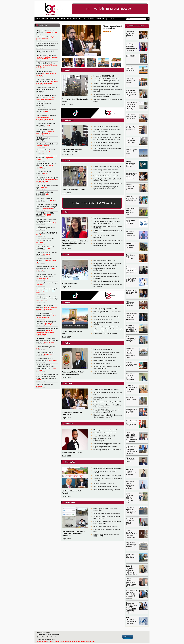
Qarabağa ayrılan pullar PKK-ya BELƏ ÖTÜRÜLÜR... (46, 165)
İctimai (53, 19)
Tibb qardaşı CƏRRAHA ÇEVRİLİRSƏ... (106, 218)
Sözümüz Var (100, 19)
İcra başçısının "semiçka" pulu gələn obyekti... (108, 167)
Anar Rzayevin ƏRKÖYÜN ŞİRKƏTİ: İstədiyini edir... (46, 316)
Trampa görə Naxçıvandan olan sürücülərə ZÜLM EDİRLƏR (46, 277)
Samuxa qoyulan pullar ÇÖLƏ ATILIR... (46, 151)
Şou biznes (91, 19)
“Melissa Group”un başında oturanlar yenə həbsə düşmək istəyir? (132, 534)
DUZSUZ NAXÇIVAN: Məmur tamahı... (47, 65)
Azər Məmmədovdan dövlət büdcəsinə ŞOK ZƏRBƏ (45, 241)
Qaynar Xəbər (110, 19)
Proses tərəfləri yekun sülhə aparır (104, 360)
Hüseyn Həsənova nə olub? (45, 51)
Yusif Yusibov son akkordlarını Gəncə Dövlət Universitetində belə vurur (132, 594)
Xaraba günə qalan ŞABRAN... (103, 320)
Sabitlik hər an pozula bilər (102, 363)
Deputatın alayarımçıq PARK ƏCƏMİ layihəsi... (108, 240)
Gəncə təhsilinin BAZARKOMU (103, 146)
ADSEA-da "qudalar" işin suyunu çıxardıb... (107, 84)
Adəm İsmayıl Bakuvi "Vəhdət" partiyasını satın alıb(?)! (47, 81)
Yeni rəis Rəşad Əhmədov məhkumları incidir (108, 184)
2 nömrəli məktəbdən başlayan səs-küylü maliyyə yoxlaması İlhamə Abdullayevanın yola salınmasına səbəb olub (108, 329)
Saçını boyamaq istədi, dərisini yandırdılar (106, 143)
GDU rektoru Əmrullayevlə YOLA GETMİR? (107, 135)
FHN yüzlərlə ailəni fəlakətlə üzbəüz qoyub (45, 132)
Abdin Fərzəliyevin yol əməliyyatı (47, 291)
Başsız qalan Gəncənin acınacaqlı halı (105, 526)
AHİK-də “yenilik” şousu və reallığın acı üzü (107, 126)
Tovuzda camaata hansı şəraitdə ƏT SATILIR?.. (46, 158)
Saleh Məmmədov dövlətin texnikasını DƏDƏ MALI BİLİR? (130, 498)
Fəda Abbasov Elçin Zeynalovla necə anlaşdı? (46, 98)
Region (69, 19)
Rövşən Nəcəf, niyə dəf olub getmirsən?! (131, 34)
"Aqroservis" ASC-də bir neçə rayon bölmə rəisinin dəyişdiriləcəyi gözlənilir (47, 340)
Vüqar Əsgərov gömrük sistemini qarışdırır (46, 253)
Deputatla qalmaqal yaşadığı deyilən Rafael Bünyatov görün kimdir (107, 180)
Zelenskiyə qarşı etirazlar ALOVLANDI (105, 273)
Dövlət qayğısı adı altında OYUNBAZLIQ (106, 317)
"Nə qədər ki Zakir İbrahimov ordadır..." (106, 176)
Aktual (37, 19)
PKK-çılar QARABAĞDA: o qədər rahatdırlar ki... (47, 180)
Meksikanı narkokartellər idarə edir (47, 145)
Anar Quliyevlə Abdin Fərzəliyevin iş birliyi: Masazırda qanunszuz (131, 450)
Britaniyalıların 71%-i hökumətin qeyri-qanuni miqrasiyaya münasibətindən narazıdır (46, 221)
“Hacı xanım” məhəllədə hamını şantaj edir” (46, 111)
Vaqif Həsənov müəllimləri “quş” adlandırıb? (107, 402)
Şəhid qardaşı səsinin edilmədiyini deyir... (106, 170)
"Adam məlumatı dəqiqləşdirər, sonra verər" (107, 444)
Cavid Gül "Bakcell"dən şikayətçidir (104, 436)
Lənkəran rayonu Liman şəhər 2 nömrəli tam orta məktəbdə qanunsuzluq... (46, 89)
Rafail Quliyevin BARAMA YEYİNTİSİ (105, 334)
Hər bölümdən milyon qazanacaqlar (43, 139)
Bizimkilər (82, 19)
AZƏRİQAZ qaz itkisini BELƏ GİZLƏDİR (106, 390)
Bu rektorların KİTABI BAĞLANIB (104, 76)
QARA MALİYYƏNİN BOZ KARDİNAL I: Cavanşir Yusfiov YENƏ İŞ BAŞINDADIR (131, 437)
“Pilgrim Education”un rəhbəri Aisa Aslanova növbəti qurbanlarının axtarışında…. (47, 45)
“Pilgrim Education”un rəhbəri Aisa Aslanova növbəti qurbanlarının (132, 47)
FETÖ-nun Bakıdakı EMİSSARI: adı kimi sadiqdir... (131, 472)
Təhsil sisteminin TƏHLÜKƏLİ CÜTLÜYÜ (46, 354)
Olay (58, 19)
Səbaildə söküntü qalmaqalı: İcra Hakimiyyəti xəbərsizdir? (46, 268)
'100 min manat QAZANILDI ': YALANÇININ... (45, 247)
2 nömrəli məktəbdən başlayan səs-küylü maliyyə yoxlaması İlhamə (132, 570)
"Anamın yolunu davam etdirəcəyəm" (105, 430)
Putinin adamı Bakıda (70, 283)
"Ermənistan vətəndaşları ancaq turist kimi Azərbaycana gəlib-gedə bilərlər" (47, 207)
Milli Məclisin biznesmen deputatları (46, 260)
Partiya (75, 19)
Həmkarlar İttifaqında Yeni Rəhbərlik (47, 73)
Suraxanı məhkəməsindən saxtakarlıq (46, 307)
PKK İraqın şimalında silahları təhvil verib (106, 281)
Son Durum (45, 19)
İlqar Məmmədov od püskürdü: (46, 118)
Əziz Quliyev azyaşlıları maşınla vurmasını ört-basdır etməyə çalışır (47, 299)
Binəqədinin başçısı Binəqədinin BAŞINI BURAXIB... (130, 485)
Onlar (63, 19)
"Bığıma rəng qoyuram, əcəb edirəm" (105, 447)
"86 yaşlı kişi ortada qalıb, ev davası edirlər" (107, 450)
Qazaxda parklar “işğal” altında (47, 57)
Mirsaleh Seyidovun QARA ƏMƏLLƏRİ (106, 87)
